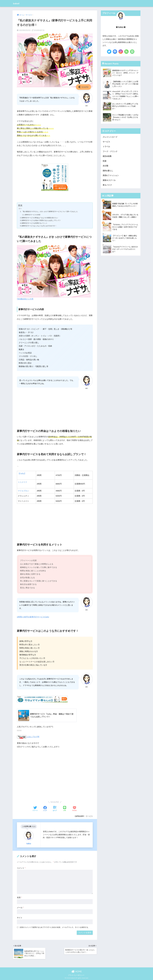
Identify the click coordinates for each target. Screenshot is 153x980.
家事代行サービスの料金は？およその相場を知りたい (41, 218)
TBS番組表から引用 (25, 299)
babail (17, 3)
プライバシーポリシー (76, 975)
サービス (89, 816)
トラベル (106, 147)
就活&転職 (107, 157)
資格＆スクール (109, 181)
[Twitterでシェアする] (35, 808)
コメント (21, 868)
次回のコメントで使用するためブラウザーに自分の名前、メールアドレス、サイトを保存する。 (55, 927)
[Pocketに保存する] (74, 808)
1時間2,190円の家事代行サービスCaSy (33, 616)
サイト (20, 917)
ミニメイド (22, 482)
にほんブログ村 (28, 736)
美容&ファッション (111, 176)
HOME (77, 971)
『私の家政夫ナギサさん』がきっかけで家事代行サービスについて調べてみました (52, 211)
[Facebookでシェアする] (45, 808)
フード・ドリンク (110, 152)
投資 (105, 161)
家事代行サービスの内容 (33, 215)
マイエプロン (23, 490)
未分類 (105, 166)
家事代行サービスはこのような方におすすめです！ (40, 226)
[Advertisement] (55, 407)
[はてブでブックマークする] (55, 808)
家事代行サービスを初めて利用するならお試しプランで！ (43, 220)
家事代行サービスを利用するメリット (36, 223)
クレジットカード (110, 137)
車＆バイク (107, 186)
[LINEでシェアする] (65, 808)
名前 (19, 897)
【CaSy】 (22, 473)
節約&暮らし (108, 171)
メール (20, 907)
